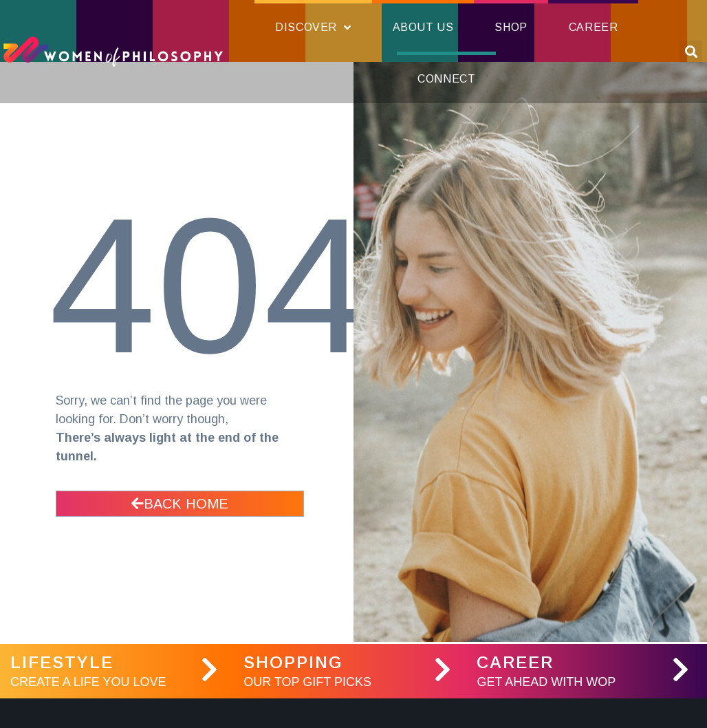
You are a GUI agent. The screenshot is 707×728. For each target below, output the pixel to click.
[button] (691, 52)
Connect (446, 79)
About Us (423, 27)
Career (594, 27)
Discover (313, 28)
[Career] (681, 670)
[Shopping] (442, 670)
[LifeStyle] (209, 670)
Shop (511, 27)
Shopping (293, 662)
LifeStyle (62, 662)
